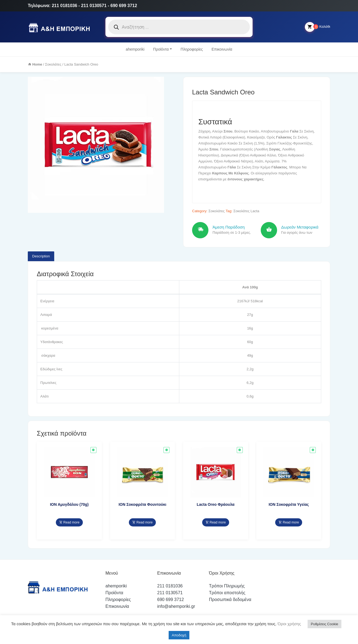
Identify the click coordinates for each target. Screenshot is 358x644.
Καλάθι (318, 27)
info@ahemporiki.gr (176, 606)
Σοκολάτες (53, 64)
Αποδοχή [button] (179, 635)
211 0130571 (170, 593)
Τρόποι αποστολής (227, 593)
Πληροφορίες (192, 49)
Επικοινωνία (222, 49)
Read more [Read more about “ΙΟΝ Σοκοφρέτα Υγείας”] (289, 522)
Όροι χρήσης (289, 624)
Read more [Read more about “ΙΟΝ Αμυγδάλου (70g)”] (69, 522)
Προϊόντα (161, 49)
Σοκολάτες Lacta (246, 211)
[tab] (41, 256)
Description (41, 256)
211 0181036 (170, 586)
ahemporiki (135, 49)
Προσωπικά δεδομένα (230, 600)
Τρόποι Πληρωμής (227, 586)
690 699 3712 (171, 600)
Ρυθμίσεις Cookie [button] (324, 624)
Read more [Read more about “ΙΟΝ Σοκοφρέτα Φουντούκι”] (142, 522)
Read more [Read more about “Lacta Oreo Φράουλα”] (216, 522)
